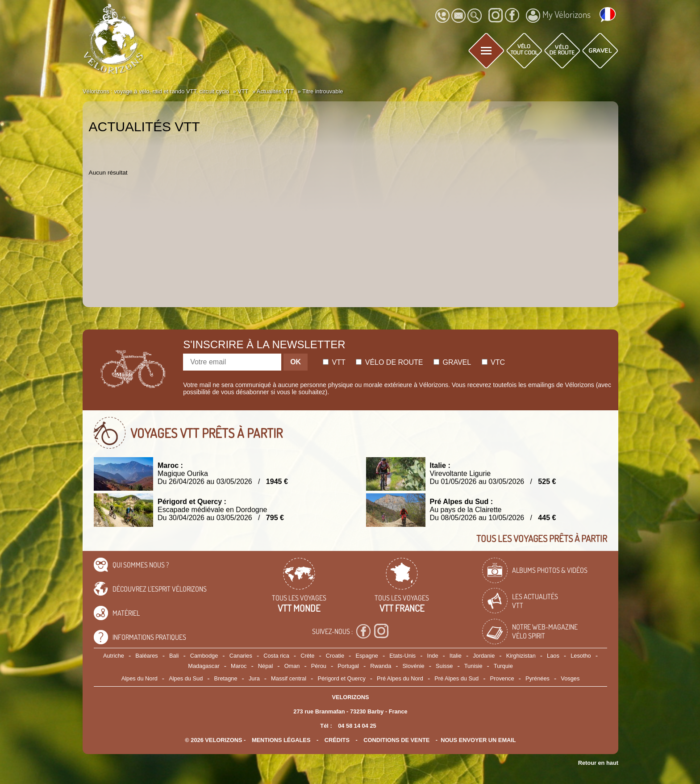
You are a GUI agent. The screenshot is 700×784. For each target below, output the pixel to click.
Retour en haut (598, 763)
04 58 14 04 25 (357, 726)
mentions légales (281, 740)
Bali (174, 656)
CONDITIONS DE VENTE (396, 740)
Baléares (147, 656)
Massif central (289, 678)
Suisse (444, 666)
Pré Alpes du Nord (400, 678)
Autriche (114, 656)
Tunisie (473, 666)
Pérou (319, 666)
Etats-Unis (402, 656)
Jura (254, 678)
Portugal (348, 666)
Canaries (241, 656)
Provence (502, 678)
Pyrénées (537, 678)
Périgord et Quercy (341, 678)
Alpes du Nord (140, 678)
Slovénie (414, 666)
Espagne (367, 656)
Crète (307, 656)
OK (296, 362)
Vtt (334, 362)
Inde (433, 656)
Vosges (570, 678)
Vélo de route (389, 362)
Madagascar (204, 666)
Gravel (452, 362)
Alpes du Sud (186, 678)
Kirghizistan (521, 656)
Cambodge (204, 656)
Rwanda (381, 666)
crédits (337, 740)
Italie (456, 656)
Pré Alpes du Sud (456, 678)
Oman (292, 666)
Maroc (239, 666)
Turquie (503, 666)
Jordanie (484, 656)
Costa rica (276, 656)
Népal (265, 666)
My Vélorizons (558, 16)
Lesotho (581, 656)
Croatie (335, 656)
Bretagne (226, 678)
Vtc (493, 362)
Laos (553, 656)
